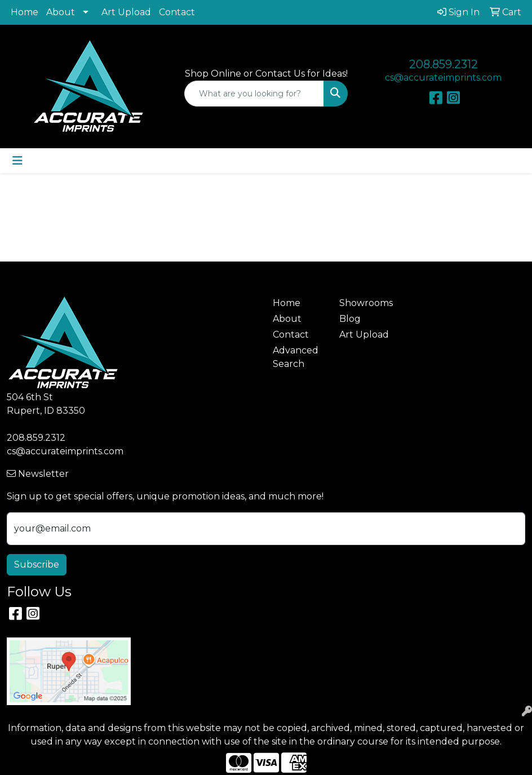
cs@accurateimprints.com (443, 77)
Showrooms (366, 303)
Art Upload (126, 12)
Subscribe (37, 564)
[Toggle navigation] (17, 161)
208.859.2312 (444, 64)
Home (25, 12)
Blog (350, 319)
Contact (177, 12)
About (61, 12)
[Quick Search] (254, 94)
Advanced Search (296, 357)
